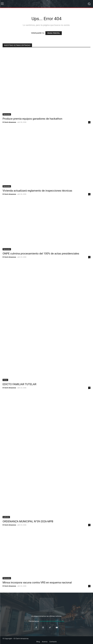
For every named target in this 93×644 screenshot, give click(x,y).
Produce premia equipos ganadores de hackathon (32, 119)
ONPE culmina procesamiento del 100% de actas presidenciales (41, 254)
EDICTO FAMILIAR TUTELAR (19, 384)
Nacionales (7, 114)
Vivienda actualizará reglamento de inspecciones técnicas (37, 191)
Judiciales (6, 517)
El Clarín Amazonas (9, 122)
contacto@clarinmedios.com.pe (52, 621)
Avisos (5, 380)
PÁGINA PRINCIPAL (54, 33)
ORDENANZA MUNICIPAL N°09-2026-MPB (28, 521)
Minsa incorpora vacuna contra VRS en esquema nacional (37, 583)
